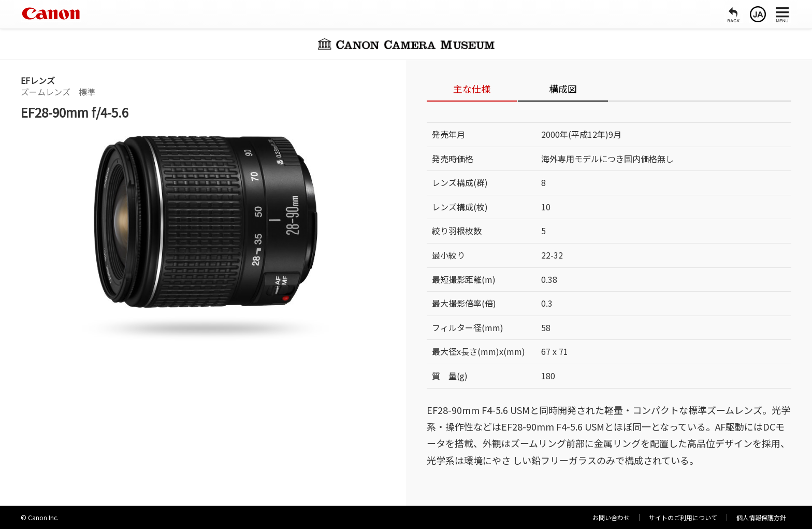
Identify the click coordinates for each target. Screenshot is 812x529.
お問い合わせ (611, 517)
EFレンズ (38, 80)
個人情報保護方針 (761, 517)
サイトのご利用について (683, 517)
